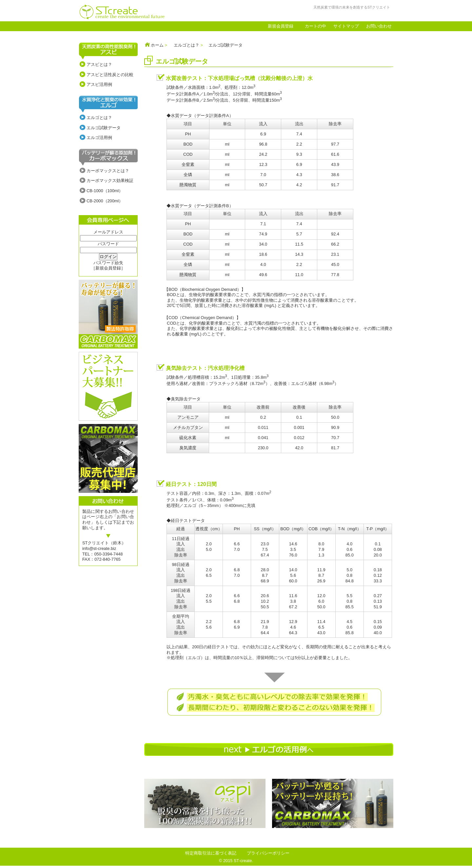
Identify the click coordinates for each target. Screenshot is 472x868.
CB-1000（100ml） (105, 191)
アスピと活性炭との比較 (110, 75)
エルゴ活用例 (99, 138)
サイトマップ (346, 26)
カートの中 (315, 26)
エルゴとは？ (99, 118)
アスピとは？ (99, 64)
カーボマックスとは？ (108, 171)
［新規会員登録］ (108, 268)
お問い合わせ (379, 26)
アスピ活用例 (99, 84)
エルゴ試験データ (104, 128)
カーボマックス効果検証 (110, 181)
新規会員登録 (281, 26)
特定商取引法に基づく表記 (211, 853)
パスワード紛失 (108, 263)
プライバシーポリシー (268, 853)
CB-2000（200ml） (105, 201)
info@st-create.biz (99, 548)
